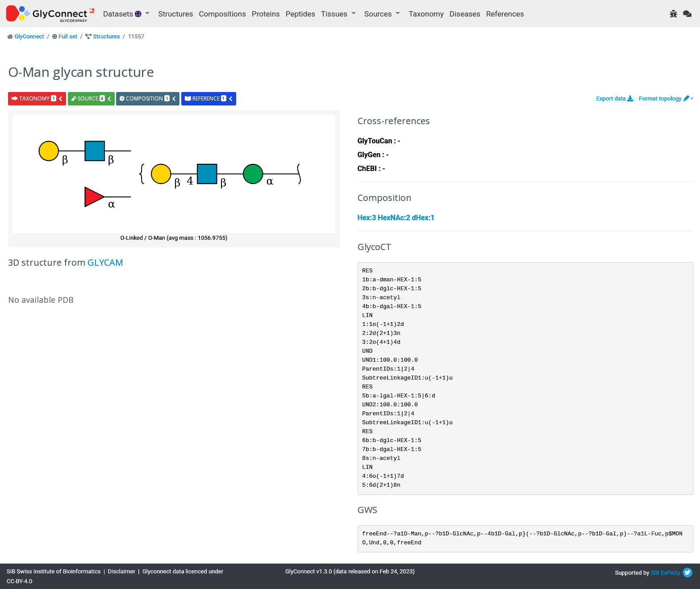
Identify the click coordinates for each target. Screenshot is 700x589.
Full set (68, 36)
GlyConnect (29, 36)
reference (209, 98)
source (92, 98)
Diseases (465, 14)
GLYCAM (105, 262)
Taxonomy (426, 14)
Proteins (266, 14)
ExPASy (671, 573)
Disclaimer (122, 571)
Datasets (123, 14)
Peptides (300, 14)
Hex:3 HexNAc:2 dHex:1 (396, 218)
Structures (176, 14)
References (505, 14)
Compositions (223, 14)
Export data (615, 98)
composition (148, 98)
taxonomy (37, 98)
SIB (655, 573)
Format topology (664, 98)
